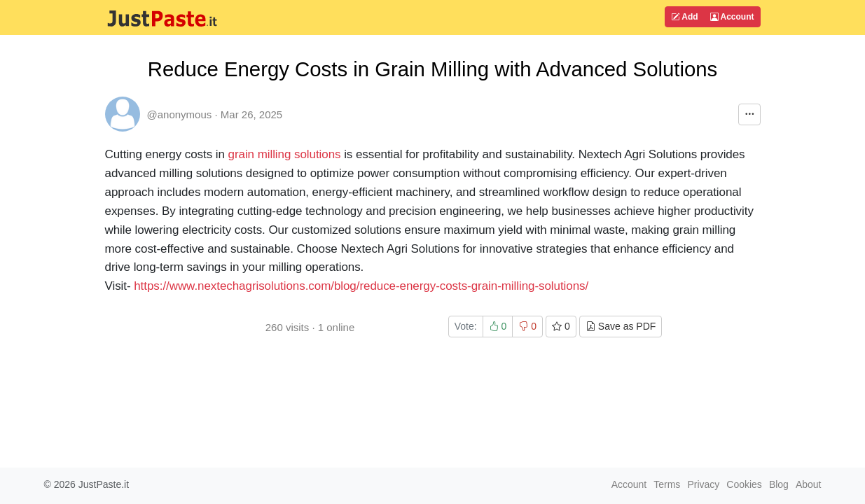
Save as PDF (621, 326)
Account (732, 17)
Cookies (744, 484)
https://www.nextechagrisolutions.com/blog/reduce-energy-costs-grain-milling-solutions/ (361, 286)
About (809, 484)
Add (684, 17)
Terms (667, 484)
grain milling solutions (286, 154)
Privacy (703, 484)
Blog (779, 484)
